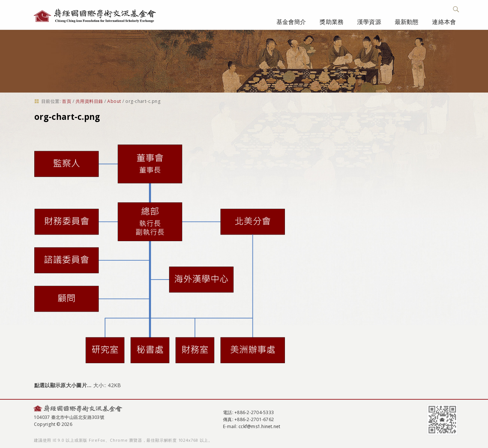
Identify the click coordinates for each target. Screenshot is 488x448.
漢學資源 (369, 22)
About (114, 101)
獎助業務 (332, 22)
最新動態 (407, 22)
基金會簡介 (291, 22)
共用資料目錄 (89, 101)
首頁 (67, 101)
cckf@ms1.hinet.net (259, 426)
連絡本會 (444, 22)
